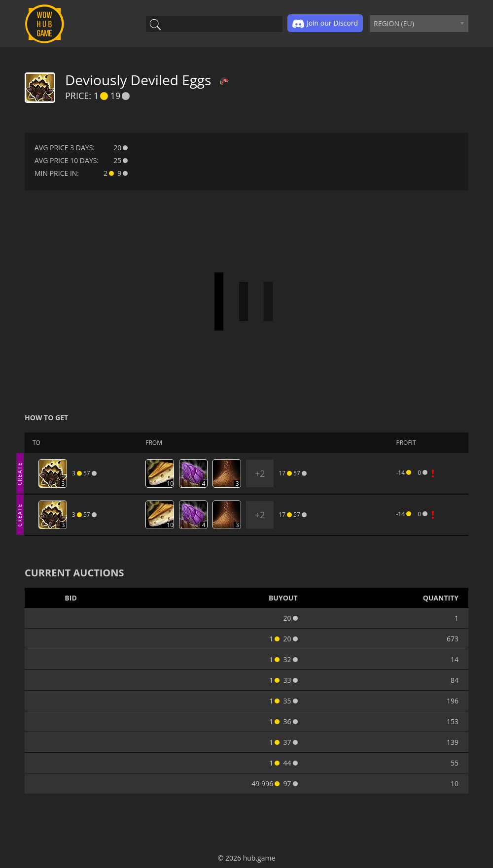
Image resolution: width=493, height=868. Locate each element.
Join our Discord (325, 24)
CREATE (20, 473)
